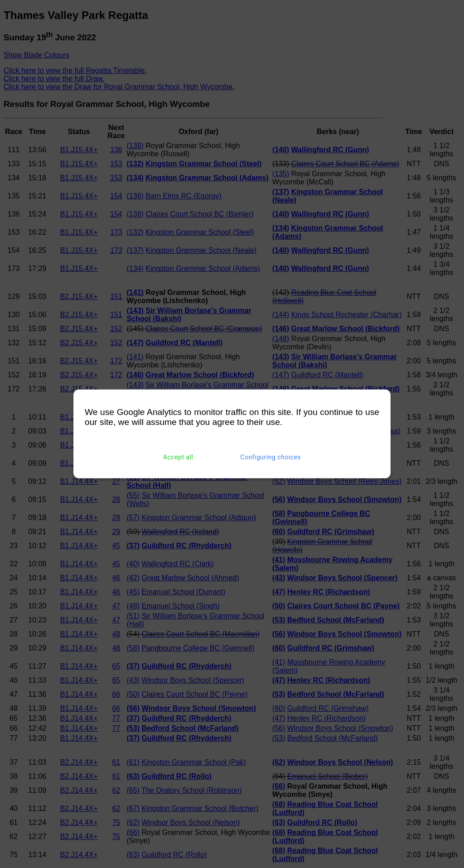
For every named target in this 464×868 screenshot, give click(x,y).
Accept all (178, 457)
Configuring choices (271, 457)
